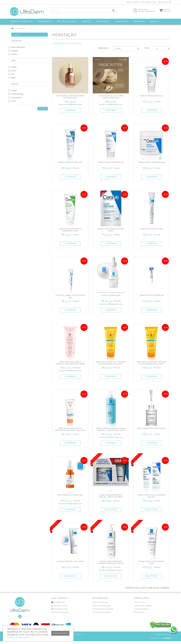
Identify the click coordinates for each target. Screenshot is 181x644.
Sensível (15, 51)
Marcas (15, 84)
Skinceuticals (16, 97)
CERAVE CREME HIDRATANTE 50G (111, 162)
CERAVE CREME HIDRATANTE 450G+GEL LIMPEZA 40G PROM (111, 496)
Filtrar (43, 109)
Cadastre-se (150, 12)
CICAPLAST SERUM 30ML (111, 295)
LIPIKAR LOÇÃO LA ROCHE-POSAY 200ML (151, 562)
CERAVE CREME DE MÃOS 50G (152, 96)
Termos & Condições (102, 612)
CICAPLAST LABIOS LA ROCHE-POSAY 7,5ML (70, 296)
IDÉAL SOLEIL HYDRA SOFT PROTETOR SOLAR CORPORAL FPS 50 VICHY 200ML (111, 364)
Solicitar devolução (60, 612)
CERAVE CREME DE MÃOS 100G (70, 162)
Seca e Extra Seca (18, 47)
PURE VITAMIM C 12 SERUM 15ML (70, 495)
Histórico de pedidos (143, 606)
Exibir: (147, 48)
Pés (13, 74)
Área (13, 61)
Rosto (13, 78)
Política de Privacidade (103, 609)
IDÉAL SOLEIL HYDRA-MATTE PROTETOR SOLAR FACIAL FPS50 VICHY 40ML (70, 430)
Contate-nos (58, 602)
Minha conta (140, 602)
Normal (14, 54)
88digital (167, 638)
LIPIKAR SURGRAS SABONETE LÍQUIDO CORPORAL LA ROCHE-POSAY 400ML (111, 429)
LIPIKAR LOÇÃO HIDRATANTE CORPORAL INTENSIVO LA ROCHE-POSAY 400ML (111, 563)
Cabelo (14, 67)
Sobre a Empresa (100, 602)
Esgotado (111, 510)
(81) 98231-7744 (148, 2)
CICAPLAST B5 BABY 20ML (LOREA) (70, 561)
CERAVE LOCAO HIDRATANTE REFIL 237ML (111, 230)
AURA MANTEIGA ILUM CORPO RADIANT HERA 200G (111, 97)
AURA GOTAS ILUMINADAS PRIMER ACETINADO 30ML (70, 97)
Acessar (141, 12)
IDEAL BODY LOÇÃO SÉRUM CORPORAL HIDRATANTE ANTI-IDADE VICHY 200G (70, 364)
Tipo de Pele (17, 41)
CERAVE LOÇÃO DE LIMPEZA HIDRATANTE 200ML (70, 230)
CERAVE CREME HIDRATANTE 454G (151, 162)
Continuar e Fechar (60, 633)
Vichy (14, 101)
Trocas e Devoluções (102, 606)
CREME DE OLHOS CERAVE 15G (152, 295)
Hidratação (21, 29)
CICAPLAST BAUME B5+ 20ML (151, 229)
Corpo (14, 71)
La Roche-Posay (17, 94)
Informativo (139, 612)
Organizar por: (103, 48)
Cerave (14, 90)
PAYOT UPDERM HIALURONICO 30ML (152, 428)
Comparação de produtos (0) (67, 43)
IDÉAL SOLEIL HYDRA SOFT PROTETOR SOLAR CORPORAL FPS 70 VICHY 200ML (151, 364)
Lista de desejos (141, 609)
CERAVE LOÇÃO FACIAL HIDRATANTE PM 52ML (152, 496)
